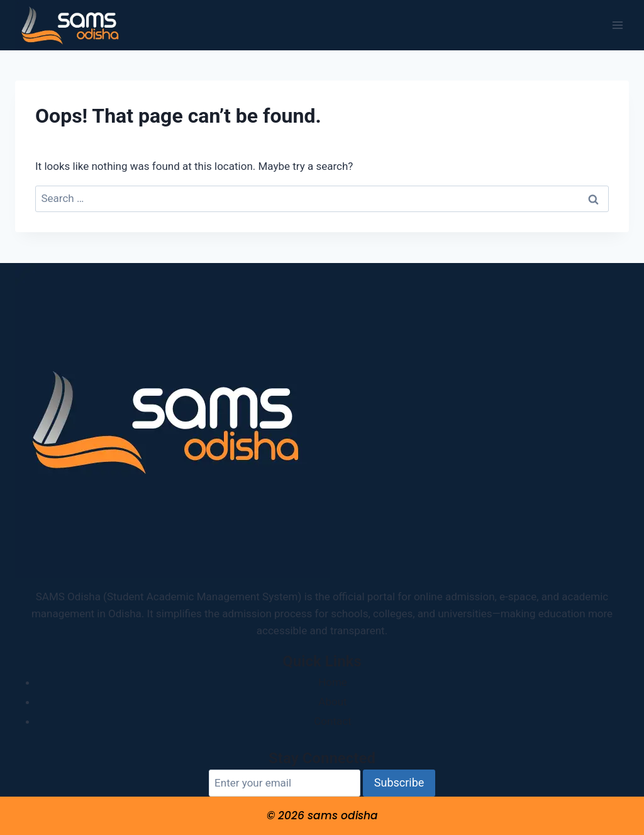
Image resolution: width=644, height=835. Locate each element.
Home (333, 682)
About (332, 702)
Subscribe (399, 782)
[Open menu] (617, 25)
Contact (332, 721)
